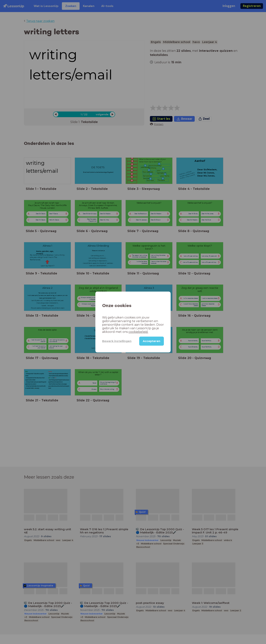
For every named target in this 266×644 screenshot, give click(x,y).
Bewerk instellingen (117, 341)
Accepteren (152, 341)
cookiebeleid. (138, 332)
